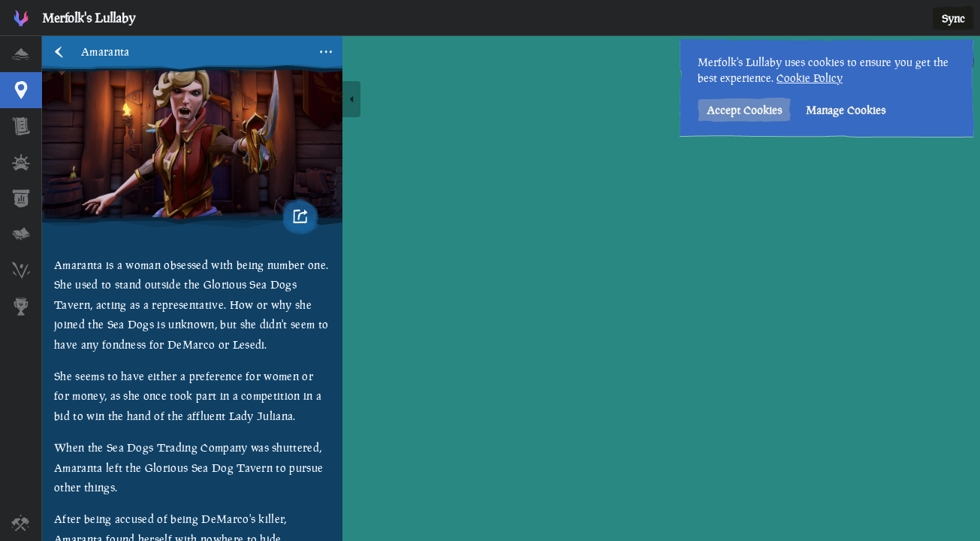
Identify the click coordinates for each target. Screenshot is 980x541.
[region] (511, 289)
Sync (953, 18)
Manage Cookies (846, 110)
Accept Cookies (744, 110)
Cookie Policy (810, 78)
